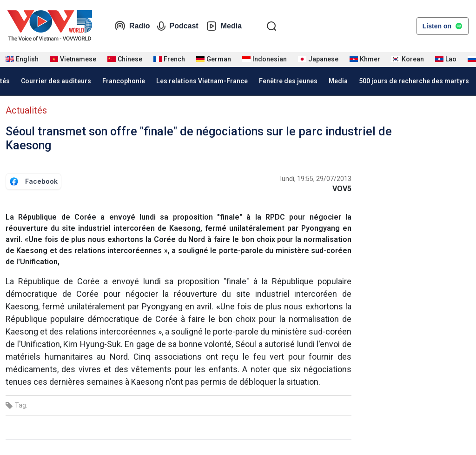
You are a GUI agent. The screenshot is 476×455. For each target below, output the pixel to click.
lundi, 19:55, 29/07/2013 (316, 179)
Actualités (26, 110)
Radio (132, 26)
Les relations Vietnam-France (202, 81)
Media (224, 26)
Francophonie (124, 81)
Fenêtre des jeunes (288, 81)
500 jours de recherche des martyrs (414, 81)
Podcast (178, 26)
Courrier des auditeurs (56, 81)
